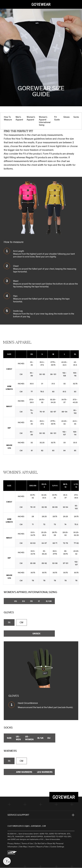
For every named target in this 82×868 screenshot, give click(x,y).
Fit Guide (57, 118)
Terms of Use (27, 843)
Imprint (32, 847)
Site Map (23, 847)
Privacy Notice (14, 843)
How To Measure (8, 118)
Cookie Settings (57, 847)
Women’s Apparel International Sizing (45, 121)
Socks (76, 117)
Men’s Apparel (19, 118)
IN (9, 622)
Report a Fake (42, 847)
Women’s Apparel (31, 118)
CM (21, 622)
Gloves (67, 117)
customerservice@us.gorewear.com (27, 826)
